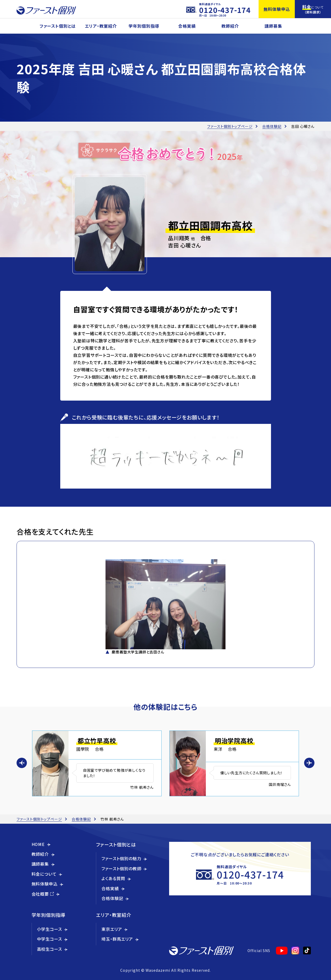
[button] (22, 763)
